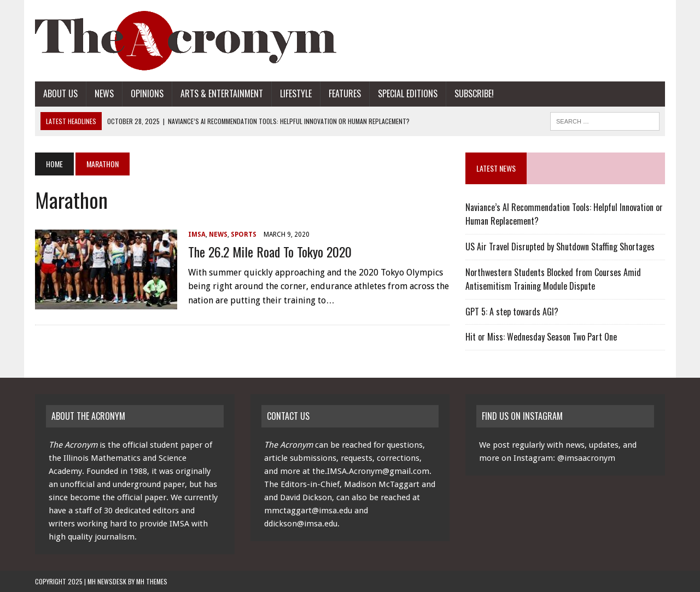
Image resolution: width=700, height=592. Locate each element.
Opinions (147, 93)
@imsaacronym (586, 458)
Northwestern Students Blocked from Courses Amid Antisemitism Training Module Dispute (553, 279)
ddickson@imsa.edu (301, 524)
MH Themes (152, 581)
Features (345, 93)
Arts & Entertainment (222, 93)
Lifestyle (296, 93)
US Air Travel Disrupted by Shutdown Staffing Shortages (560, 247)
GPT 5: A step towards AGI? (512, 312)
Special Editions (408, 93)
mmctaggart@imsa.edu (308, 511)
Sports (244, 235)
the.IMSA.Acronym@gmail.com (371, 471)
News (104, 93)
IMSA (197, 235)
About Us (60, 93)
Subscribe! (474, 93)
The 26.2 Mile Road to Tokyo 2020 (270, 251)
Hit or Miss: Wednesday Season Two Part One (541, 337)
